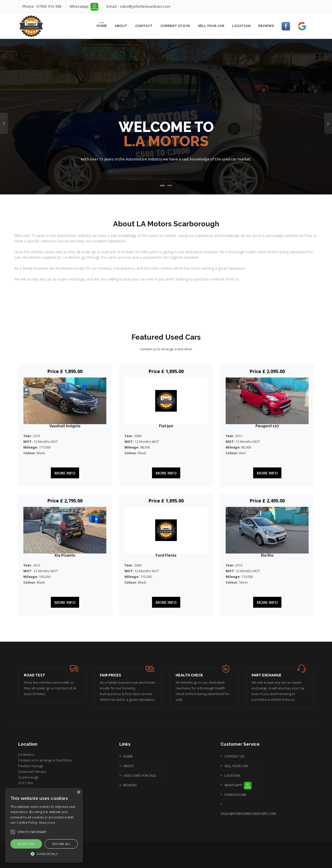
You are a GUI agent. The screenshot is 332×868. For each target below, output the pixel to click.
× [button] (78, 792)
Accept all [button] (26, 844)
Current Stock (175, 26)
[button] (44, 854)
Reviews (266, 26)
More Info (65, 473)
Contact (144, 26)
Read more (47, 822)
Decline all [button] (61, 844)
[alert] (44, 825)
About (121, 26)
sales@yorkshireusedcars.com (145, 6)
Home (102, 26)
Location (241, 26)
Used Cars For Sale (140, 775)
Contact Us (234, 756)
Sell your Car (211, 26)
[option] (166, 117)
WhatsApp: (238, 785)
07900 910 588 (49, 6)
